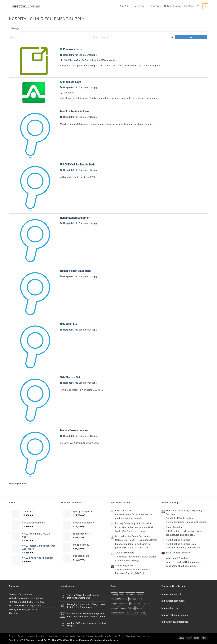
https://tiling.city (170, 608)
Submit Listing (173, 6)
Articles (12, 636)
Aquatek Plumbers (125, 553)
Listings (15, 28)
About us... (14, 613)
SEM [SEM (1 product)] (133, 604)
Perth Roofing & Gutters (178, 540)
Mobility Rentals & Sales (75, 111)
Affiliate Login (69, 636)
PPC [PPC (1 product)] (140, 599)
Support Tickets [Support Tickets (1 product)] (127, 608)
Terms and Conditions (36, 636)
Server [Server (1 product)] (147, 604)
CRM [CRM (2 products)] (121, 594)
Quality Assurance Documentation (134, 636)
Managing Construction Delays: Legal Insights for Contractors (86, 606)
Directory (155, 6)
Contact (189, 6)
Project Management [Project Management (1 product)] (120, 604)
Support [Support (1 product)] (115, 608)
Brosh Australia (123, 510)
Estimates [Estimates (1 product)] (130, 594)
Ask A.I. (125, 6)
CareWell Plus (68, 324)
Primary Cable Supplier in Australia (133, 523)
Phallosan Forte (73, 49)
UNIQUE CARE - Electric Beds (78, 165)
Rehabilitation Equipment (75, 218)
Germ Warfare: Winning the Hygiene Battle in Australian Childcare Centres (86, 615)
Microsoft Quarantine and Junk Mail (102, 636)
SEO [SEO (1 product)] (140, 604)
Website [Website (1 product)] (140, 608)
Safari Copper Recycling (178, 553)
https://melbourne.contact (175, 615)
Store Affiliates (54, 636)
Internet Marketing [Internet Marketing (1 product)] (119, 599)
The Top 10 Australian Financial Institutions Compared (83, 596)
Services (140, 6)
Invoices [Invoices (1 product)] (133, 599)
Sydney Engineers (124, 565)
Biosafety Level (72, 82)
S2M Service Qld (70, 377)
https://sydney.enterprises (175, 622)
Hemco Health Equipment (75, 271)
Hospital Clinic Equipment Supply (79, 55)
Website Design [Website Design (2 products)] (118, 613)
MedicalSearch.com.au (74, 430)
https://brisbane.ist (171, 594)
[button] (198, 6)
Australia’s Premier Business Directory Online (87, 624)
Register (80, 636)
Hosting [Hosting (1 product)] (140, 594)
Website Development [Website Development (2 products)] (136, 613)
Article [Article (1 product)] (114, 594)
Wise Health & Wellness (178, 558)
